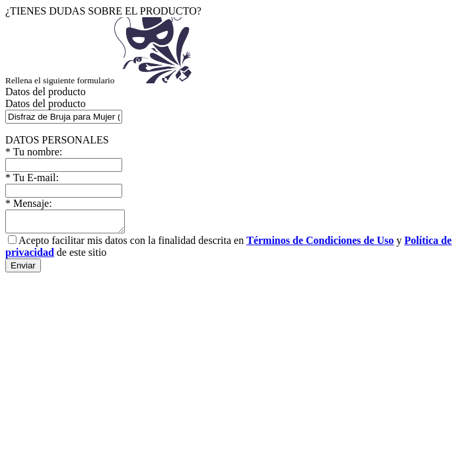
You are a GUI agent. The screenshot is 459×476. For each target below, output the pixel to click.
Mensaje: (29, 203)
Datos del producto (46, 103)
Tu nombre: (34, 152)
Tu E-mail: (32, 178)
